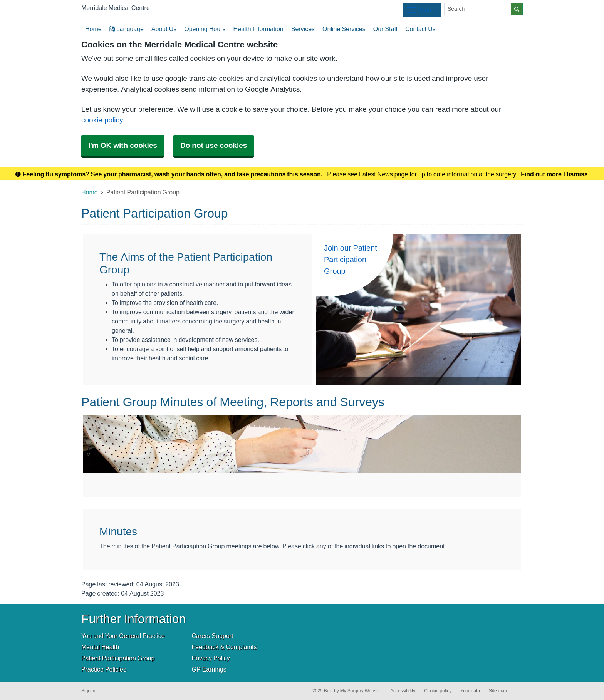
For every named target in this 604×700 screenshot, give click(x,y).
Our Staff (385, 29)
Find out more (541, 174)
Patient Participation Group (118, 658)
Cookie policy (438, 691)
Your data (470, 691)
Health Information (258, 29)
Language (127, 29)
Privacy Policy (211, 658)
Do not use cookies (214, 145)
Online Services (344, 29)
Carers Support (213, 636)
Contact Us (420, 29)
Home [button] (93, 29)
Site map (498, 691)
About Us (164, 29)
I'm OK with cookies (123, 145)
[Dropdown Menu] (422, 10)
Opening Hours (205, 29)
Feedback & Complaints (224, 647)
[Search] (478, 9)
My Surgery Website (361, 691)
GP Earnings (209, 669)
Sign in (88, 691)
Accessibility (403, 691)
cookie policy (102, 120)
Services (303, 29)
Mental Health (100, 647)
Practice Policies (104, 669)
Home (90, 192)
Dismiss (576, 174)
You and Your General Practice (123, 636)
